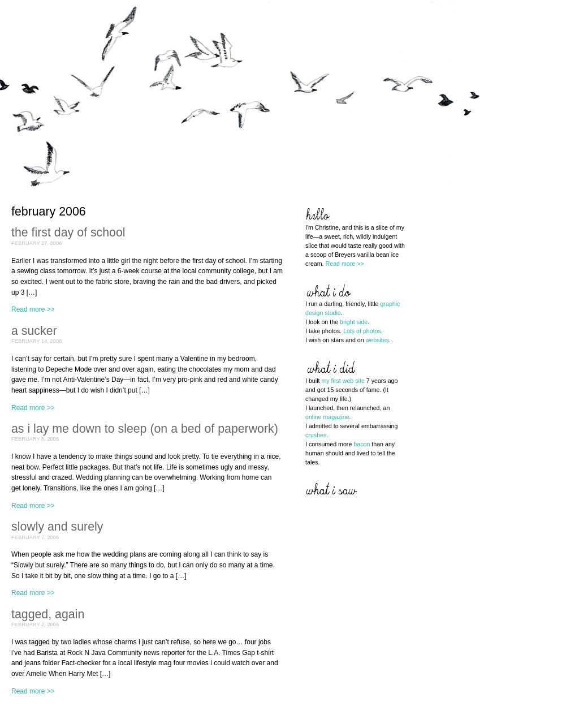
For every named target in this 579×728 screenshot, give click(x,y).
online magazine (327, 417)
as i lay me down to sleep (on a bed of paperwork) (145, 429)
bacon (362, 444)
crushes (316, 435)
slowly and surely (57, 527)
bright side (354, 322)
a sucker (34, 331)
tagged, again (48, 614)
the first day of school (68, 232)
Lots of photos (362, 331)
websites (377, 340)
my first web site (343, 381)
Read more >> (33, 309)
